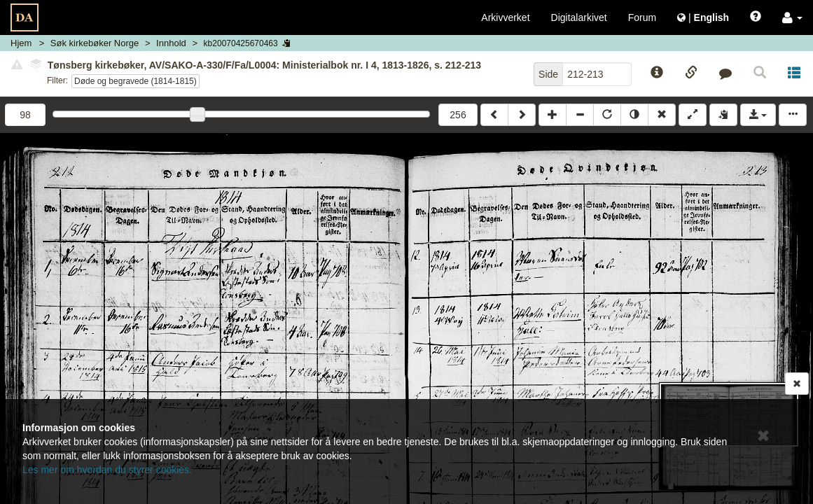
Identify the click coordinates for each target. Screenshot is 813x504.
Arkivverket (505, 17)
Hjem (21, 43)
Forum (642, 17)
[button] (792, 17)
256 (458, 115)
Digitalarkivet (579, 17)
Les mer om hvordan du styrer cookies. (107, 470)
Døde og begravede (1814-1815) (135, 81)
